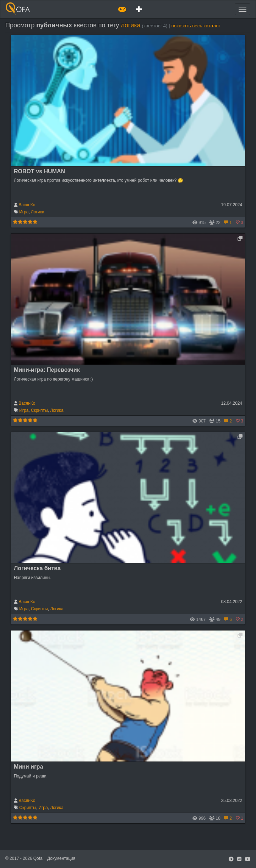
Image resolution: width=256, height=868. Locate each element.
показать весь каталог (196, 26)
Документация (61, 858)
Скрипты (39, 410)
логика (131, 25)
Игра (24, 212)
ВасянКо (27, 205)
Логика (37, 212)
